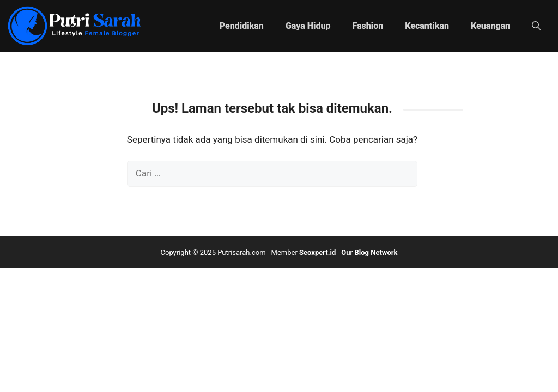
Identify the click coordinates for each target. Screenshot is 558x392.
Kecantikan (427, 26)
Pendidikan (242, 26)
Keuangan (490, 26)
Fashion (368, 26)
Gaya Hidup (308, 26)
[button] (536, 26)
